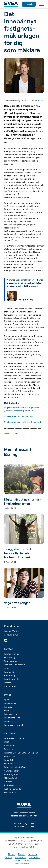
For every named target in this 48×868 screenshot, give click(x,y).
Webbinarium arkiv (13, 789)
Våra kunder (10, 756)
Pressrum (8, 749)
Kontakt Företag (12, 631)
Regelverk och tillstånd (15, 767)
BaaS (7, 668)
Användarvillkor (11, 771)
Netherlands (20, 857)
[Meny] (41, 4)
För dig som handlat (14, 725)
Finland (12, 854)
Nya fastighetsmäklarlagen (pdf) (19, 416)
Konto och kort (11, 714)
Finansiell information (14, 738)
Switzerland (35, 857)
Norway (22, 854)
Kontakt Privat (11, 635)
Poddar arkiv (10, 792)
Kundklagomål (11, 774)
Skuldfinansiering (12, 718)
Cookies (8, 782)
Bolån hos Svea (11, 433)
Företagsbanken (12, 654)
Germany (27, 860)
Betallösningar (11, 661)
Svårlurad (9, 764)
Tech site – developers (15, 665)
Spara (7, 700)
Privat (7, 695)
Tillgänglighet (11, 778)
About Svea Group (22, 863)
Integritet (9, 760)
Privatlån (8, 707)
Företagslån (10, 672)
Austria (17, 860)
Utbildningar (10, 686)
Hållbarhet (9, 746)
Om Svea (9, 733)
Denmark (33, 854)
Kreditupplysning (12, 679)
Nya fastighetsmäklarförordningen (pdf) (23, 422)
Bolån (7, 710)
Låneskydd (9, 721)
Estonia (8, 857)
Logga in (29, 4)
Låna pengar (10, 703)
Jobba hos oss (11, 785)
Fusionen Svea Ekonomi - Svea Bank (21, 753)
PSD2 (7, 742)
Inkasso (8, 683)
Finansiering (10, 657)
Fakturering (9, 675)
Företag (9, 649)
